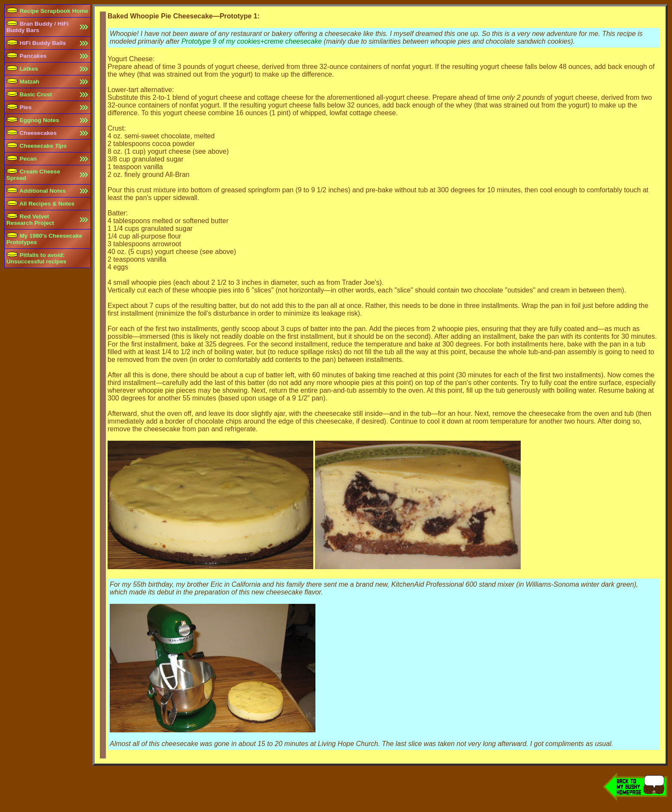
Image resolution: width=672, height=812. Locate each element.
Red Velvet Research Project (30, 220)
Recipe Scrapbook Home (47, 11)
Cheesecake (37, 146)
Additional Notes (36, 191)
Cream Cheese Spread (33, 175)
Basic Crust (29, 94)
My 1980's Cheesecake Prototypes (44, 239)
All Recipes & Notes (40, 204)
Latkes (22, 69)
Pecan (22, 159)
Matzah (23, 82)
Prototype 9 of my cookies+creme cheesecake (252, 41)
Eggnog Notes (33, 120)
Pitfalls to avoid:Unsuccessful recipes (36, 258)
